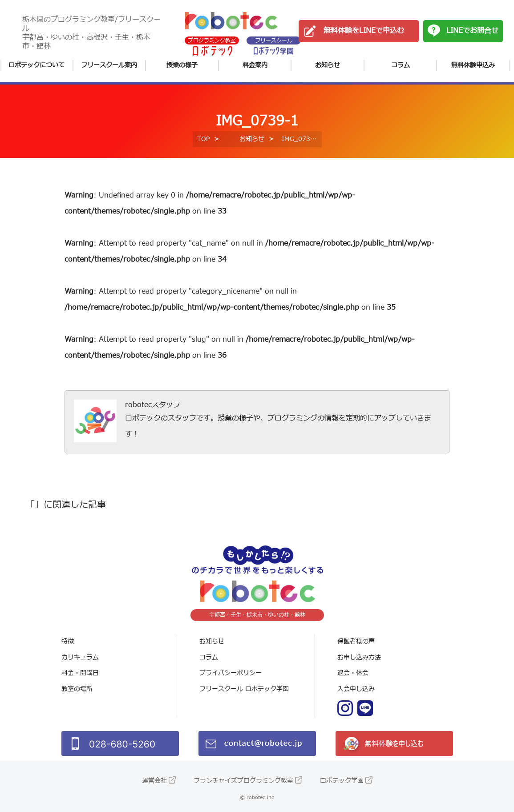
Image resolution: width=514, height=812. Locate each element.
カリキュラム (80, 657)
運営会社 (154, 781)
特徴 (68, 641)
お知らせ (328, 65)
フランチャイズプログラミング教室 (243, 781)
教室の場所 (77, 689)
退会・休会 (353, 673)
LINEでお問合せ (472, 31)
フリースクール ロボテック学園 (244, 689)
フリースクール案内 (109, 65)
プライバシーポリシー (231, 673)
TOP (203, 139)
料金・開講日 (80, 673)
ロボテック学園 (342, 781)
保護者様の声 (356, 641)
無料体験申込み (473, 65)
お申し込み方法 (359, 657)
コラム (401, 65)
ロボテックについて (36, 65)
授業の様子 (182, 65)
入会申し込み (356, 689)
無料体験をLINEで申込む (364, 31)
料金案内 (255, 65)
